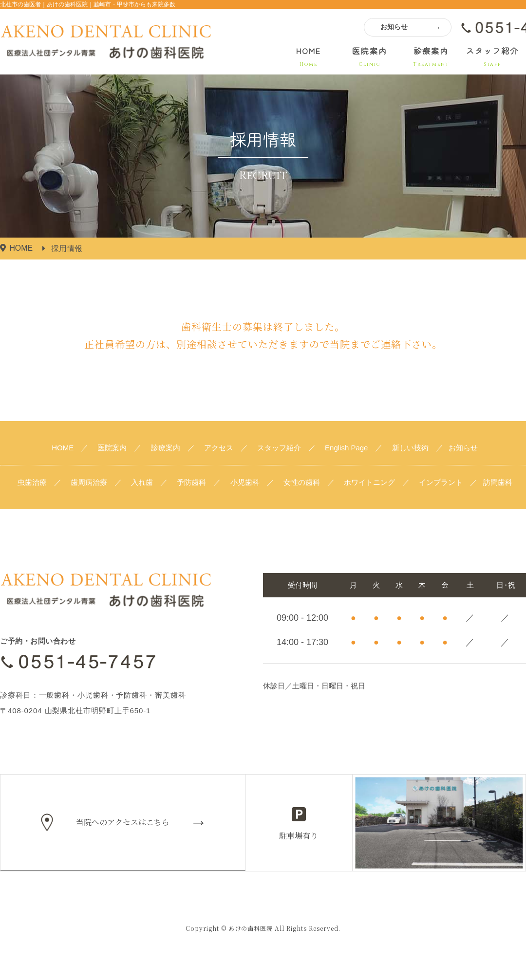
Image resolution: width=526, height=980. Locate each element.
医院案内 (370, 57)
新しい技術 (410, 448)
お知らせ (394, 27)
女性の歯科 (302, 482)
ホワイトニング (369, 482)
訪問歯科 (498, 482)
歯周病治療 (89, 482)
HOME (308, 57)
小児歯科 (245, 482)
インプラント (441, 482)
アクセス (219, 448)
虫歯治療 (32, 482)
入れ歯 (142, 482)
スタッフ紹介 (492, 57)
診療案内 (431, 57)
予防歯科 (191, 482)
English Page (346, 448)
